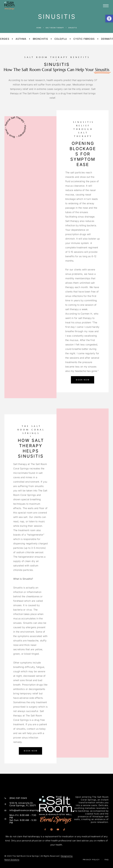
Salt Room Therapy (55, 28)
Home (39, 28)
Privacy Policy (91, 860)
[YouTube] (58, 830)
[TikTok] (64, 830)
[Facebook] (45, 830)
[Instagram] (51, 830)
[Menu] (106, 6)
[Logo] (10, 6)
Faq (107, 860)
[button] (109, 19)
